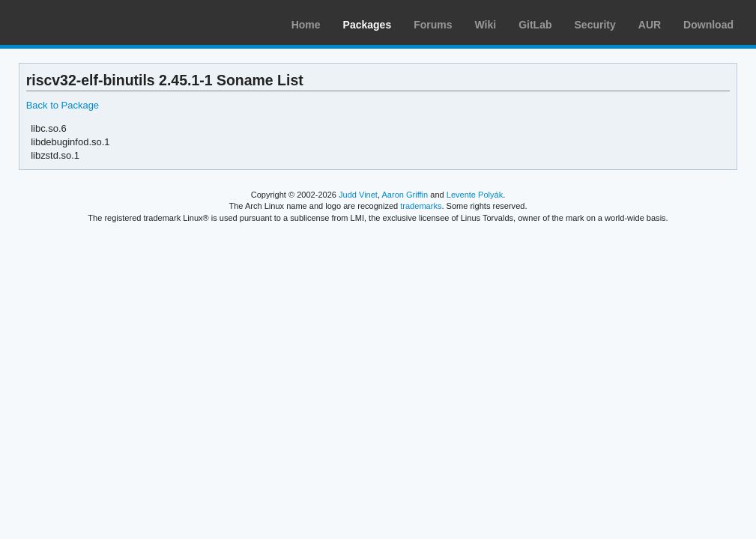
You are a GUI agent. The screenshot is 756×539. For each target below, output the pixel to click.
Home (306, 25)
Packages (368, 25)
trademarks (421, 206)
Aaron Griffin (405, 195)
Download (708, 25)
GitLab (535, 25)
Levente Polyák (475, 195)
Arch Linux (82, 22)
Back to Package (63, 105)
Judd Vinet (358, 195)
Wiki (486, 25)
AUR (650, 25)
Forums (433, 25)
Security (595, 25)
